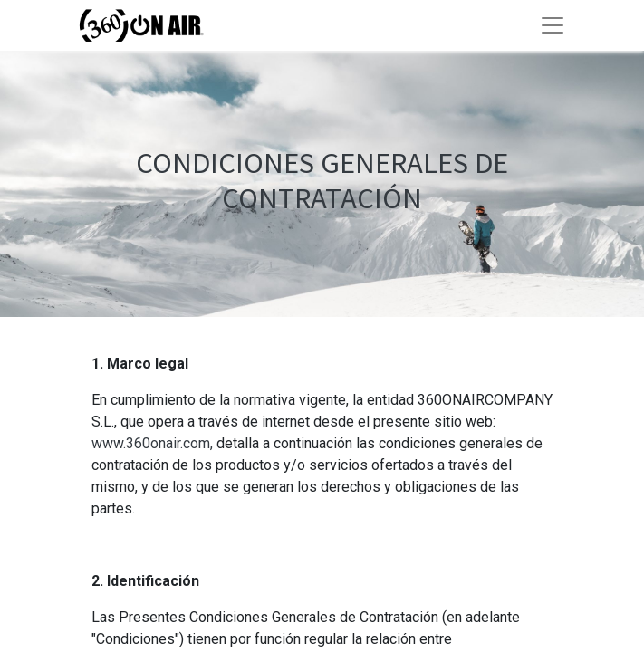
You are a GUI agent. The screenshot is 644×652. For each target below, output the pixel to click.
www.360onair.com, (152, 443)
